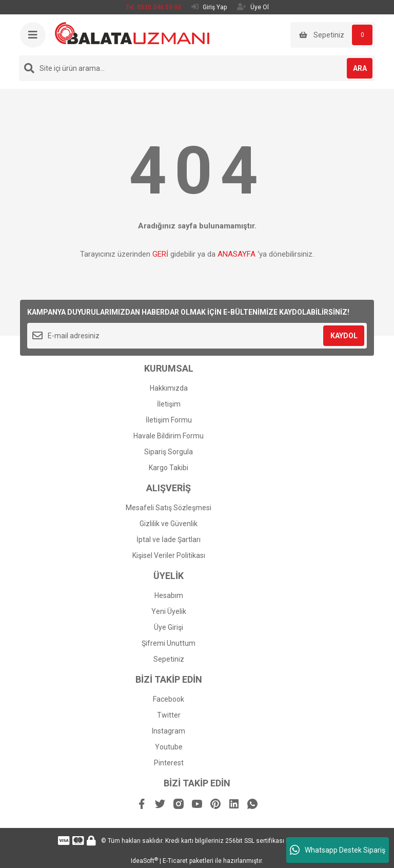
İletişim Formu (169, 420)
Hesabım (169, 595)
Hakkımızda (169, 388)
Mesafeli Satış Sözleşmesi (169, 508)
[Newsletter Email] (197, 336)
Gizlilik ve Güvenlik (169, 524)
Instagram (169, 731)
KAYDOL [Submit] (344, 336)
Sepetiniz (169, 659)
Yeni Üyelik (169, 611)
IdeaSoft (144, 861)
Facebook (169, 699)
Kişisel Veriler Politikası (169, 555)
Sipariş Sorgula (169, 452)
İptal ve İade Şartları (169, 539)
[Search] (197, 68)
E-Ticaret (175, 861)
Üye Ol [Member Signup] (253, 7)
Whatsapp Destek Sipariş (338, 850)
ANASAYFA (237, 254)
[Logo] (132, 33)
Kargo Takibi (169, 468)
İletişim (169, 404)
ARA (360, 68)
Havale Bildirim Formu (169, 436)
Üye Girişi (169, 627)
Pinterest (169, 763)
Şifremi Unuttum (169, 643)
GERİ (160, 254)
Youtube (169, 747)
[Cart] (333, 35)
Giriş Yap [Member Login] (209, 7)
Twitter (169, 715)
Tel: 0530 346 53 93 (153, 7)
